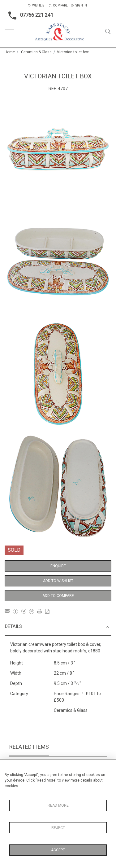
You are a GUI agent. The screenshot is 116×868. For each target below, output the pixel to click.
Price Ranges (67, 694)
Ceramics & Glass (36, 52)
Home (10, 52)
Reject (58, 828)
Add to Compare (58, 596)
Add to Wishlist (58, 581)
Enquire (58, 566)
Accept (58, 850)
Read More (58, 805)
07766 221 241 (29, 15)
